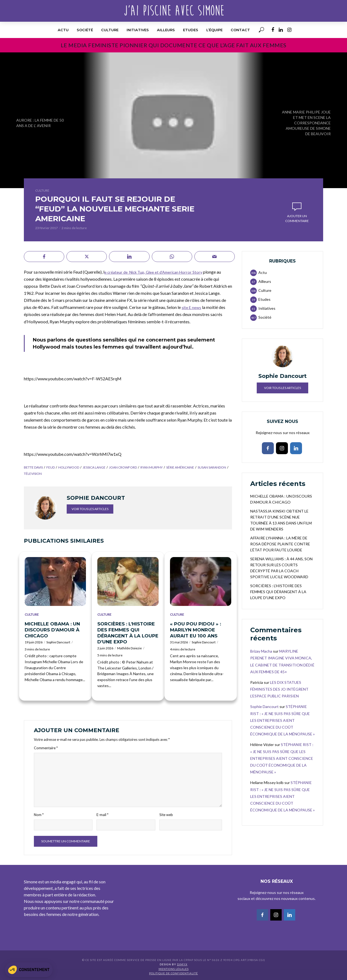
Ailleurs (166, 30)
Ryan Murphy (152, 467)
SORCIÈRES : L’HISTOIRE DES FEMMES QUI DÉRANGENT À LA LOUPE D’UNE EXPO (128, 633)
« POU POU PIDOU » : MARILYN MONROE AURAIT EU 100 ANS (195, 630)
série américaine (180, 467)
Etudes (191, 30)
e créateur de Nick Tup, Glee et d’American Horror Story (157, 272)
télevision (33, 474)
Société (85, 30)
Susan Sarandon (212, 467)
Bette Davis (33, 467)
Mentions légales (174, 969)
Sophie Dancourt (58, 642)
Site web (166, 815)
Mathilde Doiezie (129, 648)
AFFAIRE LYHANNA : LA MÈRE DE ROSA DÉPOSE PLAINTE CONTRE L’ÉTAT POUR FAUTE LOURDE (280, 544)
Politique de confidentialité (173, 973)
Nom (39, 815)
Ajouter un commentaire (297, 218)
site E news (192, 307)
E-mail (102, 815)
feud (51, 467)
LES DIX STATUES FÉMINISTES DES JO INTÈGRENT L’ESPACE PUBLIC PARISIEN (279, 689)
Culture (110, 30)
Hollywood (69, 467)
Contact (240, 30)
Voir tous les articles (90, 509)
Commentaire (46, 748)
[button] (29, 970)
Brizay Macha (261, 651)
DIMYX (182, 964)
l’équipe (214, 30)
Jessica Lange (94, 467)
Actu (63, 30)
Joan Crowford (123, 467)
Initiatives (138, 30)
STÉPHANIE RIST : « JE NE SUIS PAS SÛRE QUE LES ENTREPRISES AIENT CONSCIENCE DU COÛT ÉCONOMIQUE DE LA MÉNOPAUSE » (282, 720)
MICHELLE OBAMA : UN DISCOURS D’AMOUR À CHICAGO (52, 630)
